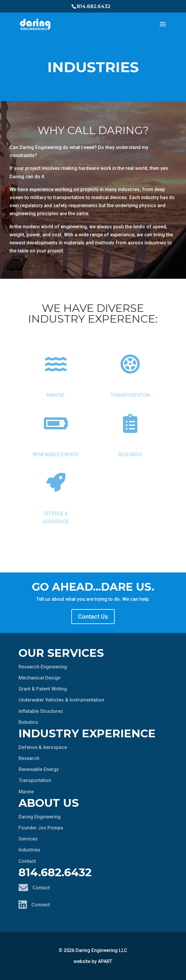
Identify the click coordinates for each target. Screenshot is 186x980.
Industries (29, 850)
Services (28, 839)
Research (130, 431)
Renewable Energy (56, 431)
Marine (56, 371)
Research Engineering (43, 667)
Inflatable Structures (41, 711)
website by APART (93, 961)
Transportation (130, 371)
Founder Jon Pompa (41, 828)
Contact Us (93, 617)
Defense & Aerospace (56, 494)
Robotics (28, 722)
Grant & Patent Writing (43, 689)
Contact (27, 861)
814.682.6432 (94, 6)
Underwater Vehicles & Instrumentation (61, 700)
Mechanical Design (40, 678)
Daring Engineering (40, 817)
